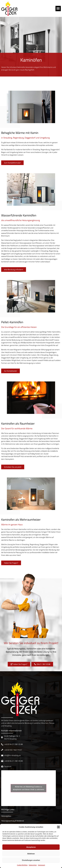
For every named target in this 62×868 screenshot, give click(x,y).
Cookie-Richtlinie (22, 865)
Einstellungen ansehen (31, 860)
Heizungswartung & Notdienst (13, 821)
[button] (58, 827)
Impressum (41, 865)
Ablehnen (31, 854)
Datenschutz (33, 865)
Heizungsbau (6, 816)
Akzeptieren (31, 847)
